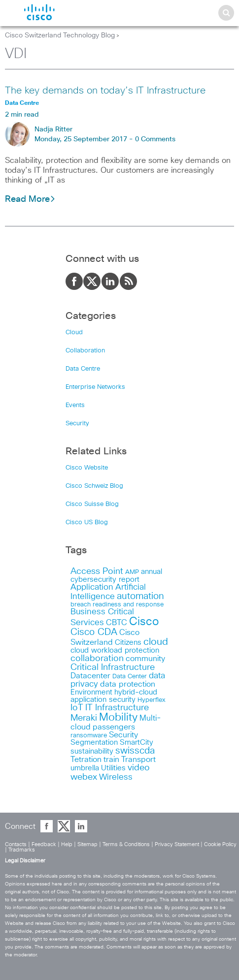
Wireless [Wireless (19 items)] (116, 777)
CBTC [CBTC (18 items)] (117, 623)
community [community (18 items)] (145, 659)
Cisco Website (87, 468)
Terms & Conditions (126, 844)
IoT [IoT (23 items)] (77, 708)
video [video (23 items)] (139, 768)
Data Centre (83, 369)
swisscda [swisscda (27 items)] (135, 751)
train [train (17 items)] (111, 759)
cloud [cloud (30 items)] (156, 642)
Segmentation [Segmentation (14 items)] (94, 743)
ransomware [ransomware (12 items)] (89, 735)
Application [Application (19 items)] (92, 587)
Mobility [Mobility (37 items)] (118, 718)
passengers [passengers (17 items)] (114, 727)
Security (77, 424)
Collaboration (85, 351)
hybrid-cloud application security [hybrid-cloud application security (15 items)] (114, 696)
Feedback (44, 844)
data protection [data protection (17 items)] (128, 684)
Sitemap (87, 844)
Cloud (74, 332)
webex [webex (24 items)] (84, 777)
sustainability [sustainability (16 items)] (92, 751)
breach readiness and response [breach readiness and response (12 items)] (117, 604)
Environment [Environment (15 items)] (91, 692)
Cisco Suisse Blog (92, 504)
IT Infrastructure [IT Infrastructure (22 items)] (117, 708)
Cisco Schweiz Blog (94, 486)
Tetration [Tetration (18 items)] (86, 759)
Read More (30, 199)
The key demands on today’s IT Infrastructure (105, 91)
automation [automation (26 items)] (140, 596)
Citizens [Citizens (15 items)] (128, 643)
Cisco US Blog (87, 522)
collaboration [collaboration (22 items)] (97, 659)
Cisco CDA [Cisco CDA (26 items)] (94, 632)
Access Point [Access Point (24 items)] (97, 571)
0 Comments (155, 139)
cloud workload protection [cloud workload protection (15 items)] (115, 650)
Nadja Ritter (53, 129)
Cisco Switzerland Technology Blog (60, 35)
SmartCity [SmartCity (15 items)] (137, 743)
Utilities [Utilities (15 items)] (113, 768)
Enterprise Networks (95, 387)
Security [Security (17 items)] (123, 735)
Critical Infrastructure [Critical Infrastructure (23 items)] (113, 667)
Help (67, 844)
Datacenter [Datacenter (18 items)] (90, 676)
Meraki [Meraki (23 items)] (84, 718)
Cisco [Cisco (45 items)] (144, 622)
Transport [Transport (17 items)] (138, 759)
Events (75, 405)
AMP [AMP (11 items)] (132, 572)
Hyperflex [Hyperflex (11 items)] (152, 700)
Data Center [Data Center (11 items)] (130, 677)
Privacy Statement (177, 844)
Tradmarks (22, 850)
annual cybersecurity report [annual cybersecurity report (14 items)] (116, 576)
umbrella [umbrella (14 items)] (85, 768)
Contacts (16, 844)
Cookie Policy (220, 844)
